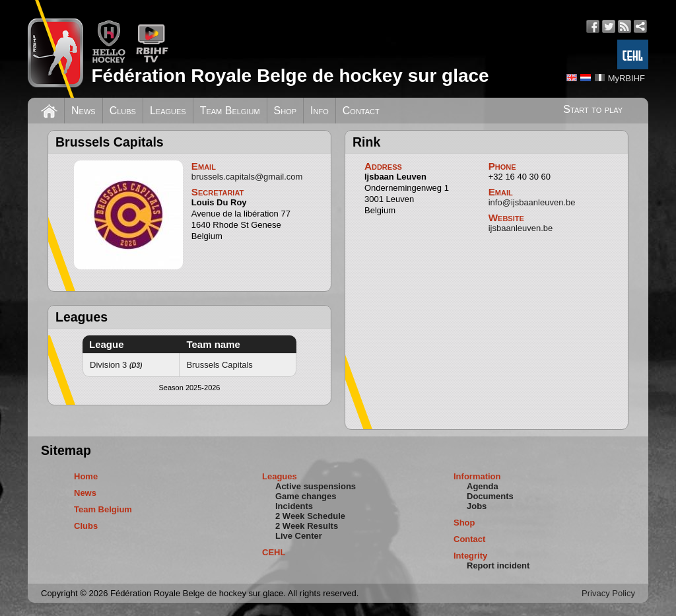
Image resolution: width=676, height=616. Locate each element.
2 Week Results (307, 526)
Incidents (294, 506)
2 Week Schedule (310, 516)
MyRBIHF (626, 78)
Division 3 (116, 365)
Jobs (477, 506)
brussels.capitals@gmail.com (247, 177)
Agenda (483, 486)
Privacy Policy (608, 593)
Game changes (306, 496)
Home (86, 476)
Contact (361, 111)
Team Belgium (230, 111)
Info (320, 111)
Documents (490, 496)
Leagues (168, 111)
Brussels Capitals (219, 365)
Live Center (299, 536)
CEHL (274, 552)
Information (477, 476)
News (84, 111)
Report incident (498, 565)
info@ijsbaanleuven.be (532, 202)
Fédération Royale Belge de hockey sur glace (290, 76)
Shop (286, 111)
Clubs (123, 111)
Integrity (470, 556)
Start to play (593, 109)
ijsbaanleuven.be (521, 228)
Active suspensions (316, 486)
